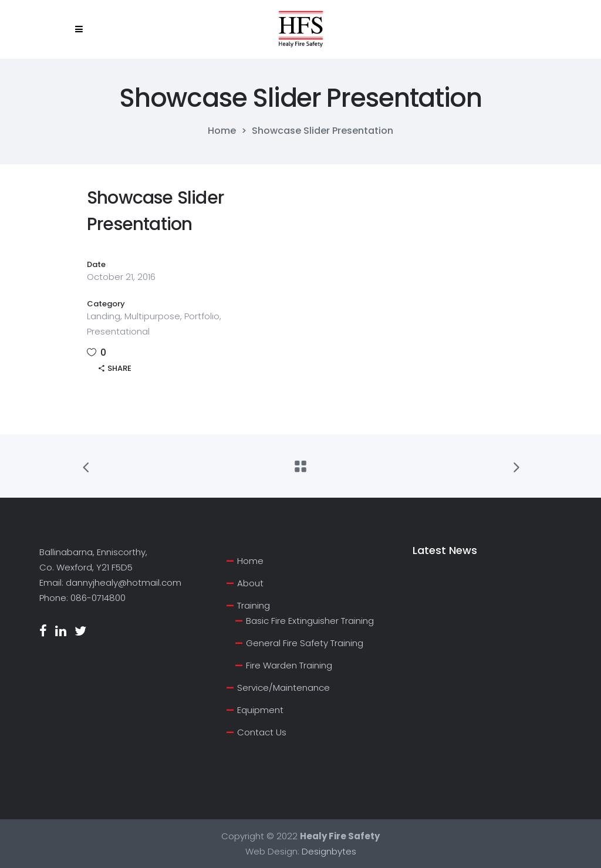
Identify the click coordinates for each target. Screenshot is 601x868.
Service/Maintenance (283, 688)
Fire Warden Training (289, 665)
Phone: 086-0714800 (82, 598)
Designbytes (329, 851)
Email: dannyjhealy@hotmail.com (110, 582)
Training (254, 605)
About (250, 583)
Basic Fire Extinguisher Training (310, 621)
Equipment (260, 710)
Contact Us (262, 732)
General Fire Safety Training (305, 643)
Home (222, 131)
